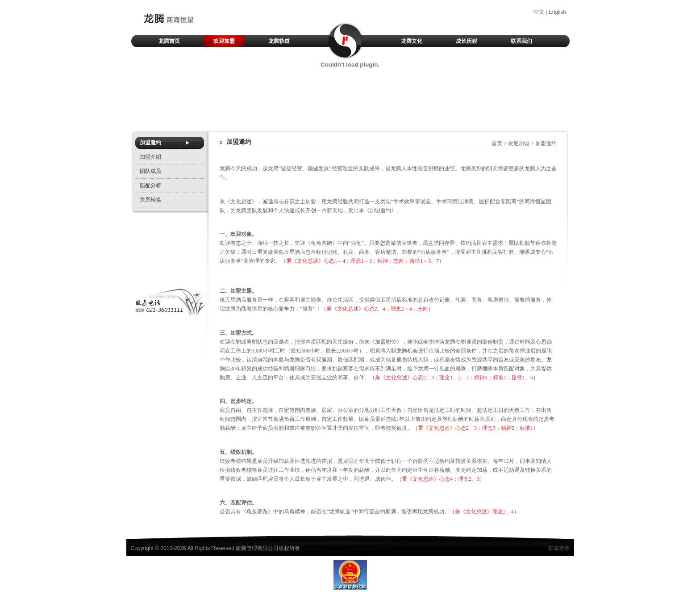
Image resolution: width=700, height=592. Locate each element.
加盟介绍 (150, 157)
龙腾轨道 (279, 41)
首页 (497, 143)
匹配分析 (150, 185)
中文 (539, 12)
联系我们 (521, 41)
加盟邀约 (150, 143)
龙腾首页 (169, 41)
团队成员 (150, 171)
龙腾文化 (412, 41)
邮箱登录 (559, 548)
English (557, 12)
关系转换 (150, 200)
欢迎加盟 (224, 41)
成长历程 (467, 41)
